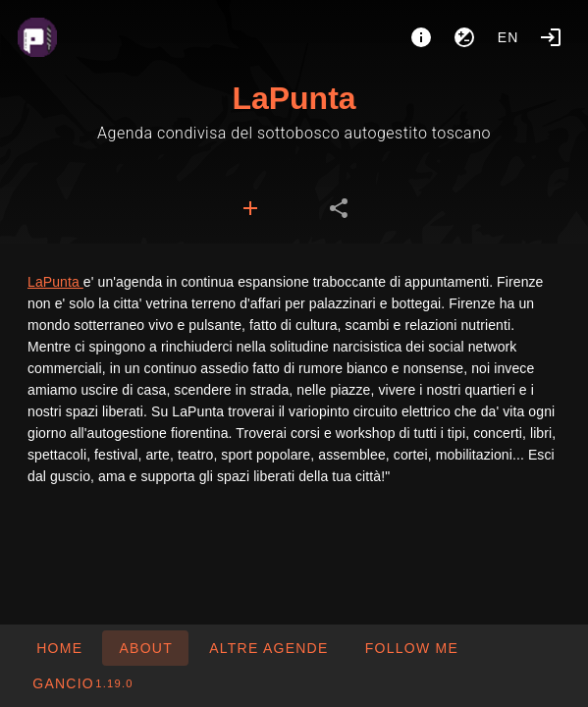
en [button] (508, 37)
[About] (421, 37)
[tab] (250, 208)
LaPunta (294, 98)
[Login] (551, 37)
